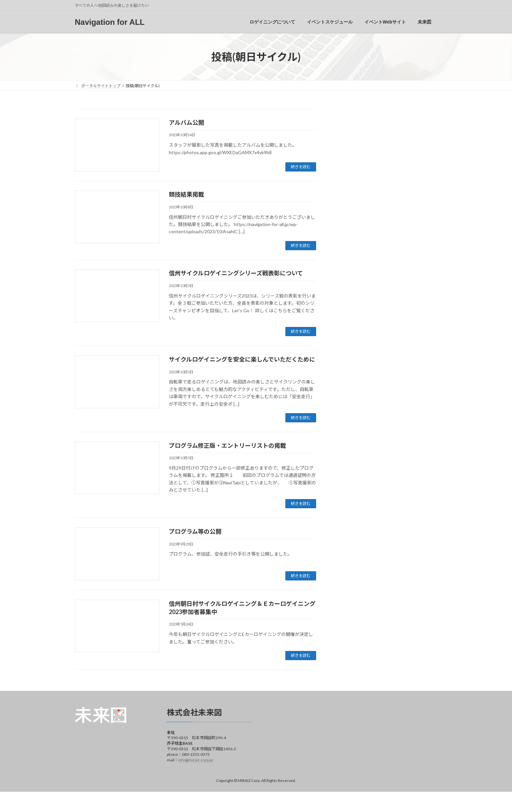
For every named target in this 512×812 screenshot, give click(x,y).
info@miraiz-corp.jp (195, 760)
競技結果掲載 (186, 194)
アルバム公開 (186, 122)
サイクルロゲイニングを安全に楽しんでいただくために (242, 359)
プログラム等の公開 (195, 531)
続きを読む (301, 167)
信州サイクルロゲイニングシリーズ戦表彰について (236, 273)
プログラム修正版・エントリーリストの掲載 (227, 446)
